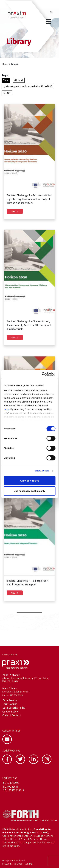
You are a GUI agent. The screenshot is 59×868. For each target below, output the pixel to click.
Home (5, 64)
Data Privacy (10, 700)
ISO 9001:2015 (10, 787)
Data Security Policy (14, 708)
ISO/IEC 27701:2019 (13, 790)
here (6, 409)
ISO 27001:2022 (11, 783)
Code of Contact (12, 715)
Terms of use (10, 704)
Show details (42, 471)
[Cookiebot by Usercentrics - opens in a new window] (42, 374)
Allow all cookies (29, 481)
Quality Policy (10, 712)
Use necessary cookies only (29, 491)
